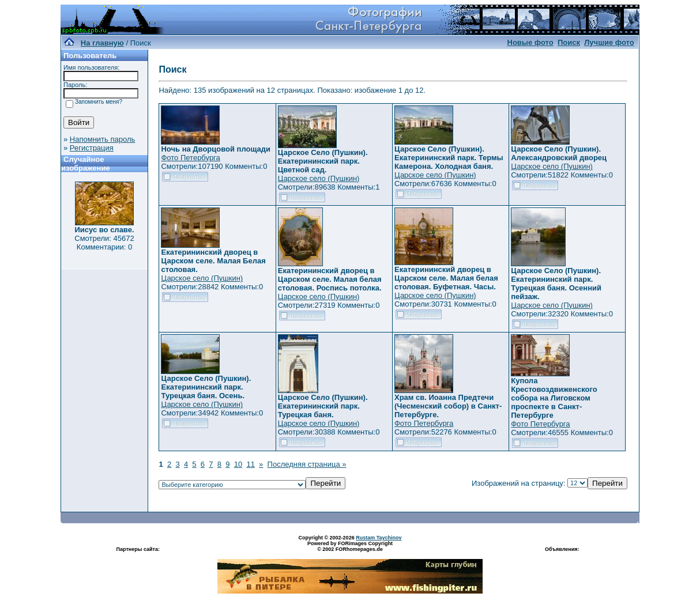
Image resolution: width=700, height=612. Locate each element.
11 (250, 464)
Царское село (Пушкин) (319, 178)
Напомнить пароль (102, 139)
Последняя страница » (307, 464)
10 (238, 464)
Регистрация (92, 148)
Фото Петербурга (190, 158)
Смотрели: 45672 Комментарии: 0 (104, 243)
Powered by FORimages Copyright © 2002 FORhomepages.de (350, 546)
